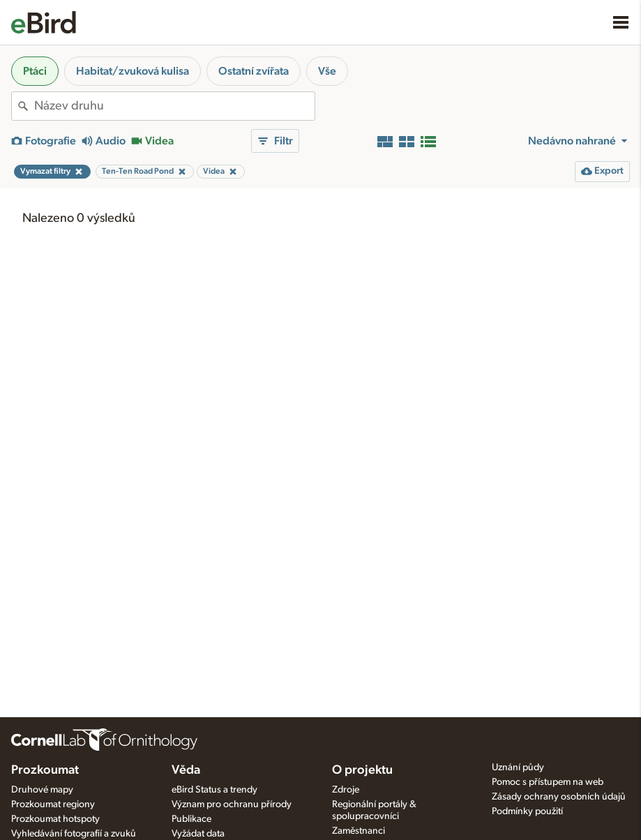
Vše (327, 71)
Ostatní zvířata (254, 71)
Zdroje (346, 790)
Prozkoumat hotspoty (55, 819)
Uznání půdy (518, 767)
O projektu (362, 770)
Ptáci (35, 71)
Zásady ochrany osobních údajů (559, 797)
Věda (186, 770)
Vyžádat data (198, 834)
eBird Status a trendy (214, 790)
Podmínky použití (527, 811)
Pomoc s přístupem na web (548, 782)
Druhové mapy (42, 790)
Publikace (191, 819)
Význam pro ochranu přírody (232, 804)
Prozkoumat (45, 770)
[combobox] (174, 106)
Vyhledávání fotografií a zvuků (74, 834)
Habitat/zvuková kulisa (133, 71)
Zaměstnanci (359, 831)
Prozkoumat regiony (53, 804)
